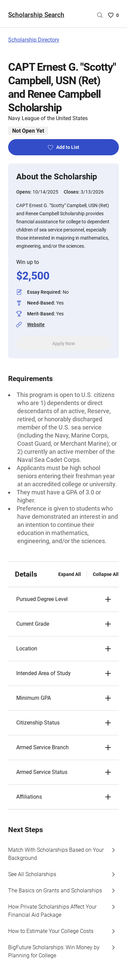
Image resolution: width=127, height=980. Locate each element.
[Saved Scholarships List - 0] (113, 15)
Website (36, 325)
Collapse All (106, 574)
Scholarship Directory (34, 40)
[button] (63, 599)
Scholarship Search (36, 15)
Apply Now (63, 343)
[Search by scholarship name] (100, 15)
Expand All (70, 574)
